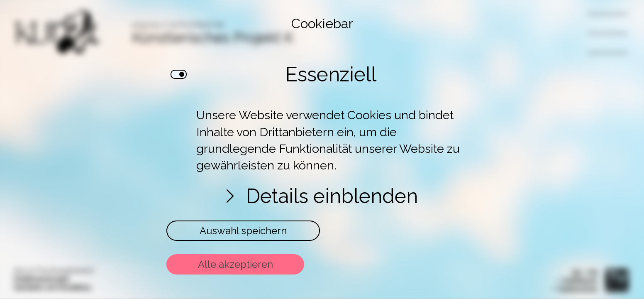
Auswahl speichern (243, 231)
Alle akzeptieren (235, 264)
